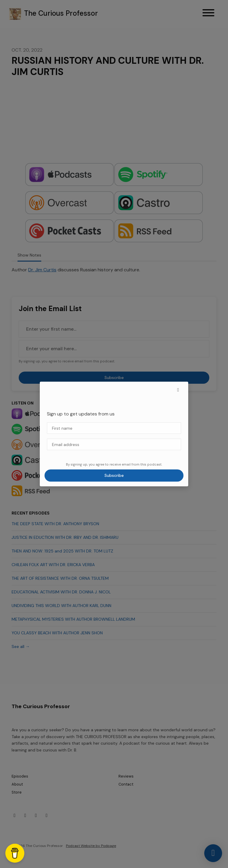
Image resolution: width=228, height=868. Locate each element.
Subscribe (114, 475)
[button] (178, 390)
